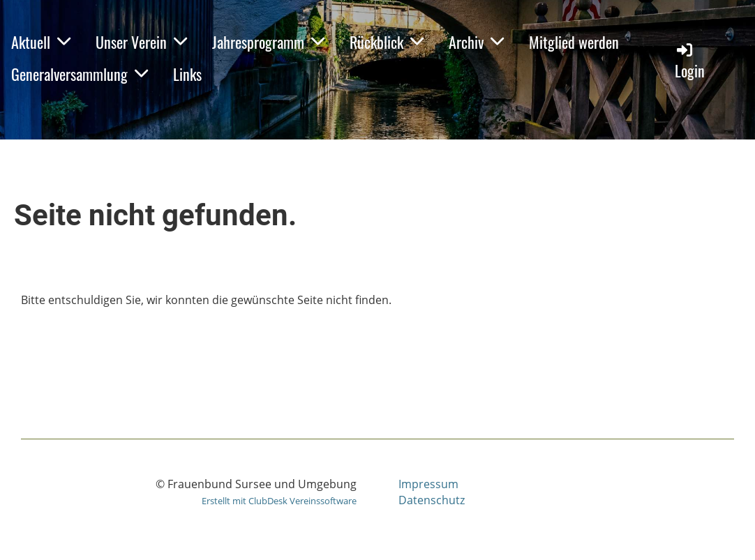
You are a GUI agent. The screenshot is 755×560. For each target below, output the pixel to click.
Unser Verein (141, 42)
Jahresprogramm (268, 42)
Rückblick (387, 42)
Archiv (476, 42)
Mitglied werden (574, 42)
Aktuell (41, 42)
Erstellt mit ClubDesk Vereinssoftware (279, 501)
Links (187, 74)
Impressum (428, 484)
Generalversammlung (80, 74)
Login (690, 61)
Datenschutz (432, 500)
